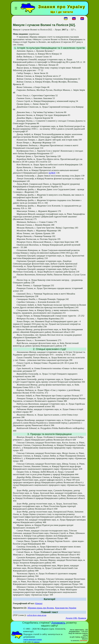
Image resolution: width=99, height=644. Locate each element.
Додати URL (71, 618)
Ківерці (39, 603)
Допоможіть (58, 623)
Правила (82, 618)
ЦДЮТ (52, 173)
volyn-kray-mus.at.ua (37, 615)
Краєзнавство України (66, 608)
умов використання (32, 639)
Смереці (36, 642)
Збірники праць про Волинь (41, 608)
